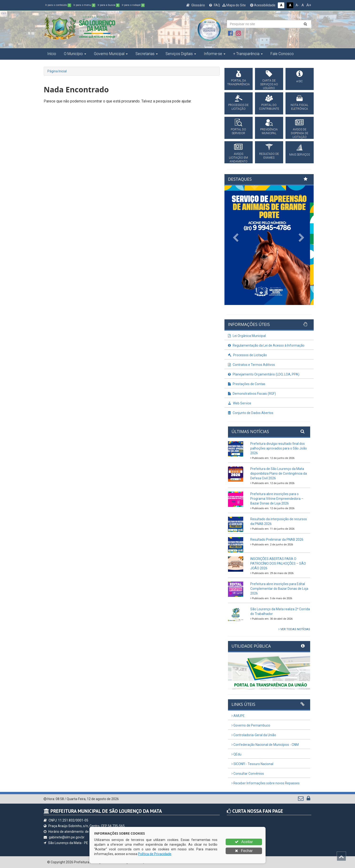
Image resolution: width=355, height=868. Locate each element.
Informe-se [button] (215, 54)
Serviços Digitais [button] (181, 54)
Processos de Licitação (247, 355)
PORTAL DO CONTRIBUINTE (269, 107)
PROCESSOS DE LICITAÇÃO (238, 107)
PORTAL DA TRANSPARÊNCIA (239, 82)
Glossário (196, 5)
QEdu (236, 754)
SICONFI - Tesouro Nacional (252, 764)
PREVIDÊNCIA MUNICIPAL (269, 131)
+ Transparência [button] (248, 54)
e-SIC (300, 81)
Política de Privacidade (155, 854)
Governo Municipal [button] (111, 54)
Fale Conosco (282, 54)
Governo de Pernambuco (251, 725)
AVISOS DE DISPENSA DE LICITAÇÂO (300, 133)
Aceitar (244, 842)
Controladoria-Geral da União (254, 735)
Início (52, 54)
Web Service (240, 403)
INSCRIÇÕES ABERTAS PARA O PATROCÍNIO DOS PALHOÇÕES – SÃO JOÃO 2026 (278, 563)
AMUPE (238, 716)
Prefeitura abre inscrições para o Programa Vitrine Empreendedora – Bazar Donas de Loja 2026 (277, 499)
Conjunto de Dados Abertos (251, 413)
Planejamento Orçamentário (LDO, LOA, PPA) (264, 374)
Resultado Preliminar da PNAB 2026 (277, 540)
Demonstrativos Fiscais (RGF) (252, 394)
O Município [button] (75, 54)
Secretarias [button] (147, 54)
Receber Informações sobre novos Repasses (266, 783)
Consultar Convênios (248, 774)
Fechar (244, 851)
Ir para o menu (84, 5)
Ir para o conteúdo (58, 5)
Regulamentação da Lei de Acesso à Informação (266, 345)
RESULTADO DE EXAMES (269, 156)
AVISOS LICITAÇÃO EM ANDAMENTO (238, 158)
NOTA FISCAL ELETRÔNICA (299, 107)
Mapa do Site (234, 5)
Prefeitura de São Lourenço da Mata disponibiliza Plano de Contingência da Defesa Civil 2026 (279, 473)
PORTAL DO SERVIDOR (238, 131)
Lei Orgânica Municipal (247, 336)
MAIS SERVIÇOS (300, 155)
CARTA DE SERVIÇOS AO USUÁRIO (269, 84)
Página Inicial (57, 71)
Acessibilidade (263, 5)
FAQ (215, 5)
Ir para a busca (109, 5)
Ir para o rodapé (133, 5)
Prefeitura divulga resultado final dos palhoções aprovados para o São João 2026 (279, 448)
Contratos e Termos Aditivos (251, 365)
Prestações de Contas (247, 384)
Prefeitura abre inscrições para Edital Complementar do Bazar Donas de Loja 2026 (279, 589)
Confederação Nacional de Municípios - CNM (265, 745)
